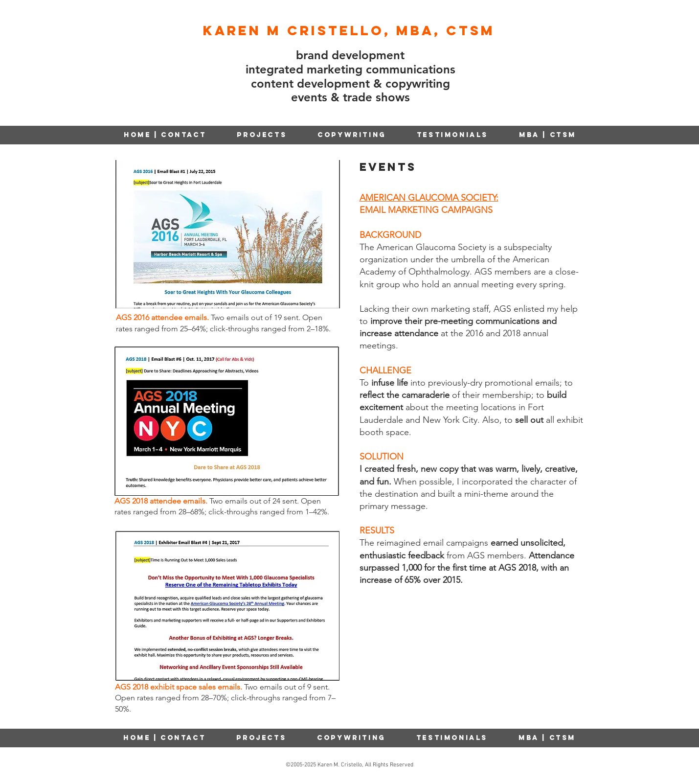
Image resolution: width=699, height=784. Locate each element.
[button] (352, 135)
